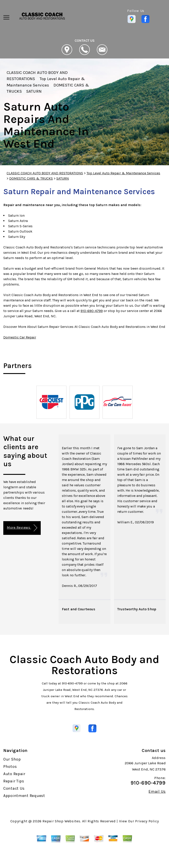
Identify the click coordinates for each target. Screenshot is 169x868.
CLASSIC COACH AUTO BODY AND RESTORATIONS (45, 173)
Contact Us (14, 788)
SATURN (34, 91)
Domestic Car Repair (20, 337)
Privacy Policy (147, 821)
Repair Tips (14, 781)
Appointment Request (24, 796)
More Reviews (22, 528)
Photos (10, 767)
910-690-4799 (92, 311)
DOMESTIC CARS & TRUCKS (31, 178)
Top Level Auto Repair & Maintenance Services (123, 173)
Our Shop (12, 759)
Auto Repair (14, 774)
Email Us (157, 791)
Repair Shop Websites (61, 821)
